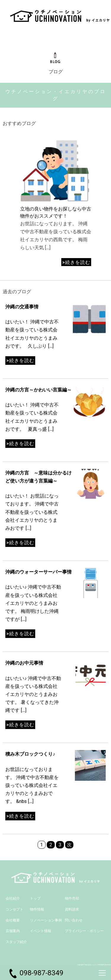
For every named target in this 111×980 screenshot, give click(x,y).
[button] (93, 200)
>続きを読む (76, 262)
